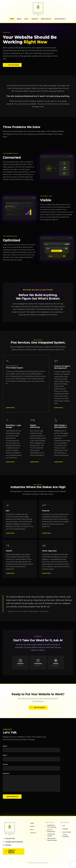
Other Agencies (49, 552)
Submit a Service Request (11, 851)
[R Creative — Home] (38, 9)
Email (5, 755)
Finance (46, 512)
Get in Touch (12, 65)
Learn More (11, 409)
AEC (8, 512)
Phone (5, 764)
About (19, 19)
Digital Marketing (35, 428)
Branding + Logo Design (13, 428)
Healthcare (66, 832)
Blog (27, 19)
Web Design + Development (61, 428)
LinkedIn (7, 845)
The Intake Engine (14, 369)
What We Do (46, 19)
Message (6, 773)
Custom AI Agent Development (62, 369)
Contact (35, 19)
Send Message (12, 797)
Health (9, 552)
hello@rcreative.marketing (13, 842)
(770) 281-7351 (9, 839)
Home (12, 19)
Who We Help (60, 19)
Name (5, 746)
